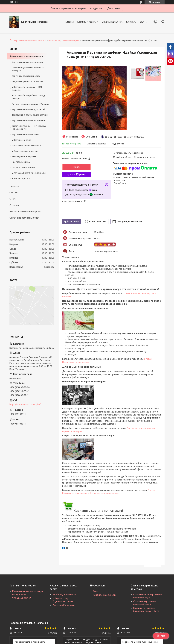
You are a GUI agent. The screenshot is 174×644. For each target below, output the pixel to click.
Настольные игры (21, 162)
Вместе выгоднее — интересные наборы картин (29, 127)
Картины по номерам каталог (26, 56)
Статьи (13, 192)
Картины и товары (87, 22)
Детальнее (114, 8)
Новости (14, 186)
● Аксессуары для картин (25, 151)
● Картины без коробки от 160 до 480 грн (29, 97)
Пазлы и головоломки (23, 167)
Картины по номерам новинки (27, 62)
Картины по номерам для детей (29, 109)
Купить (76, 167)
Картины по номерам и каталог (30, 40)
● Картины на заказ (22, 140)
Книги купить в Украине (24, 156)
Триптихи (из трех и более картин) (30, 115)
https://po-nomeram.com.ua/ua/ (25, 404)
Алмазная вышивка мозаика (26, 146)
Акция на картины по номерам (64, 40)
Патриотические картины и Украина (30, 104)
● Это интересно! (21, 179)
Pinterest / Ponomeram (64, 605)
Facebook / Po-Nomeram (64, 594)
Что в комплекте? (22, 598)
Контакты (131, 22)
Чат (161, 636)
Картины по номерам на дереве (28, 120)
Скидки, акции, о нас (112, 22)
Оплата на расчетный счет (24, 218)
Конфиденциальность (105, 595)
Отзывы (14, 205)
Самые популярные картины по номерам (28, 69)
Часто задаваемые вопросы (25, 211)
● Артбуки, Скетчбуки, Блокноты (29, 173)
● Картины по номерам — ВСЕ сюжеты (27, 89)
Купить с (76, 175)
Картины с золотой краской (26, 76)
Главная (70, 22)
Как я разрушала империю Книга (30, 642)
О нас (12, 199)
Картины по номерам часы (25, 135)
